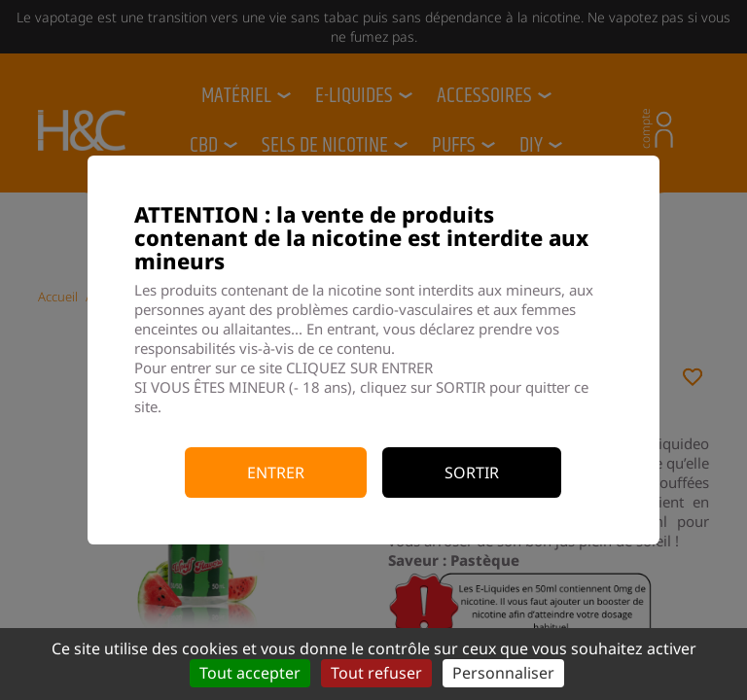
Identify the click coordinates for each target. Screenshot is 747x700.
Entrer (276, 472)
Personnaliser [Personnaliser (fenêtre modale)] (503, 673)
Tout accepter (250, 673)
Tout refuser (376, 673)
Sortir (472, 472)
